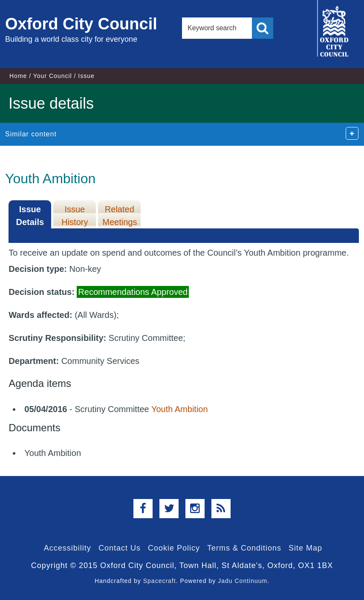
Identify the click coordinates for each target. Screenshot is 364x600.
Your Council (53, 76)
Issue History (75, 216)
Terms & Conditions (244, 548)
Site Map (305, 548)
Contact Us (120, 548)
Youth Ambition (180, 409)
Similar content (31, 134)
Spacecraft (160, 581)
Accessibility (68, 548)
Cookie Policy (174, 548)
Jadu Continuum (243, 581)
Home (18, 76)
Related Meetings (120, 216)
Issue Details (30, 216)
